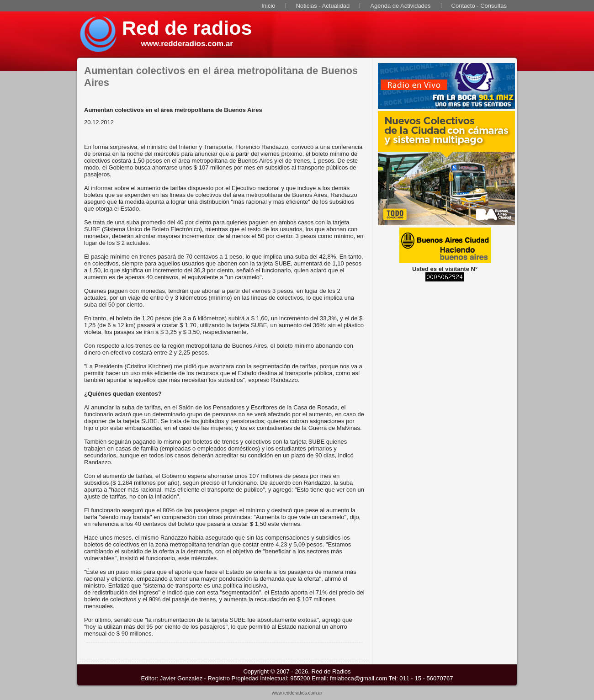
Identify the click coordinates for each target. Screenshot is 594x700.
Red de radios (187, 28)
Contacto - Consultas (479, 6)
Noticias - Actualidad (323, 6)
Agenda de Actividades (400, 6)
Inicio (268, 6)
